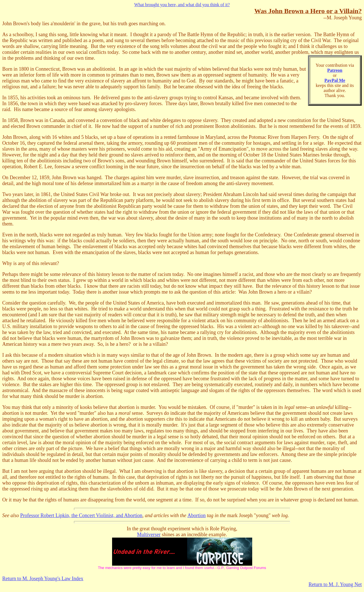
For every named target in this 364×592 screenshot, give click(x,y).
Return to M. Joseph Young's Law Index (43, 579)
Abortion (197, 515)
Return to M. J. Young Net (335, 584)
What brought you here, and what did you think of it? (182, 5)
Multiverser (149, 535)
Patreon (335, 70)
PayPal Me (335, 80)
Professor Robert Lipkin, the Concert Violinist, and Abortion (81, 515)
